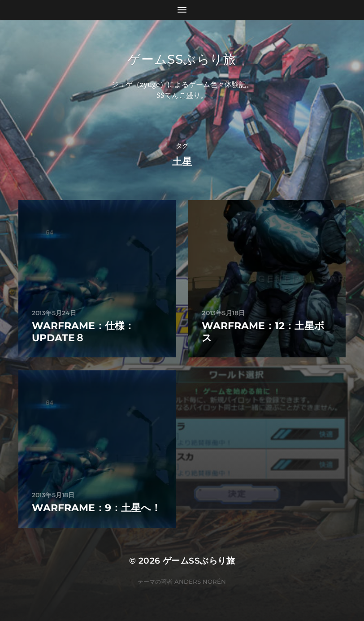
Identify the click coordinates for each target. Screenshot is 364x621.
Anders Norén (200, 582)
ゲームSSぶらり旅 (182, 59)
